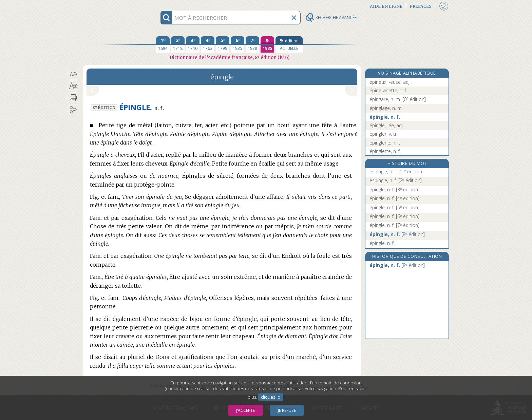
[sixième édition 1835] (237, 44)
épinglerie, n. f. (385, 143)
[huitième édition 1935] (267, 44)
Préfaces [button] (421, 6)
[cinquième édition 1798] (223, 44)
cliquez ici (271, 397)
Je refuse (287, 410)
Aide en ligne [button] (386, 6)
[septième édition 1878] (252, 44)
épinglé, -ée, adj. (387, 125)
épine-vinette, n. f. (388, 90)
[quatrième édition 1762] (208, 44)
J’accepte (245, 410)
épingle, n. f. (385, 117)
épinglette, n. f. (385, 151)
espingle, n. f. (396, 171)
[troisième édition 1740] (193, 44)
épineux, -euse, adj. (390, 82)
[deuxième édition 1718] (178, 44)
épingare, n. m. (398, 99)
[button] (73, 74)
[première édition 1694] (163, 44)
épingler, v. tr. (384, 134)
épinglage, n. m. (386, 108)
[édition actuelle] (289, 44)
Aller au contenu (110, 6)
